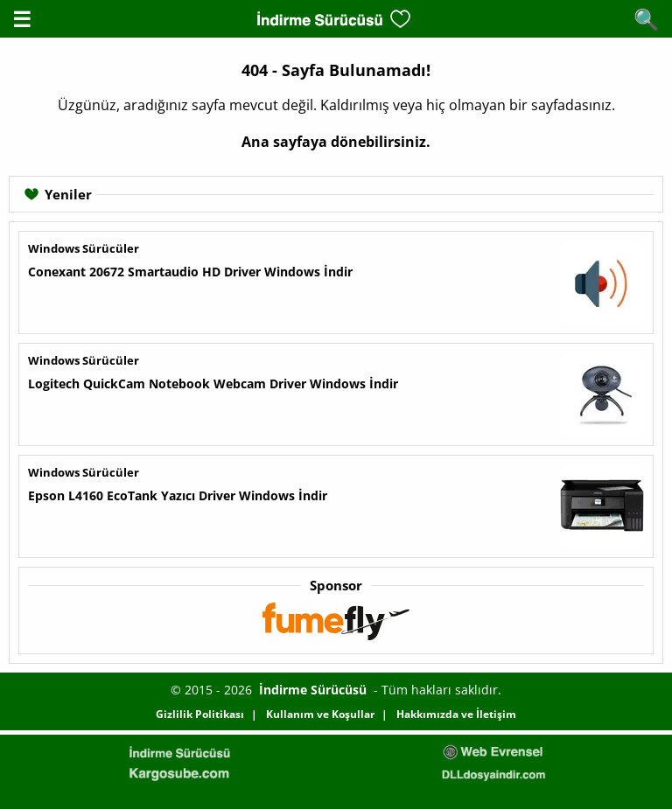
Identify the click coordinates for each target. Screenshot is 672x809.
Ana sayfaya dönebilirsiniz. (336, 142)
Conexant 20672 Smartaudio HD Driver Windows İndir (190, 272)
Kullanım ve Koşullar (320, 714)
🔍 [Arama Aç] (647, 19)
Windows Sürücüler (84, 248)
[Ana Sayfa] (319, 19)
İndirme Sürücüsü (313, 690)
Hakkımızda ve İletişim (456, 714)
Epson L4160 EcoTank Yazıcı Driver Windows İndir (178, 495)
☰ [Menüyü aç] (22, 19)
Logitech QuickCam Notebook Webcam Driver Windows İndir (213, 384)
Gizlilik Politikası (200, 714)
